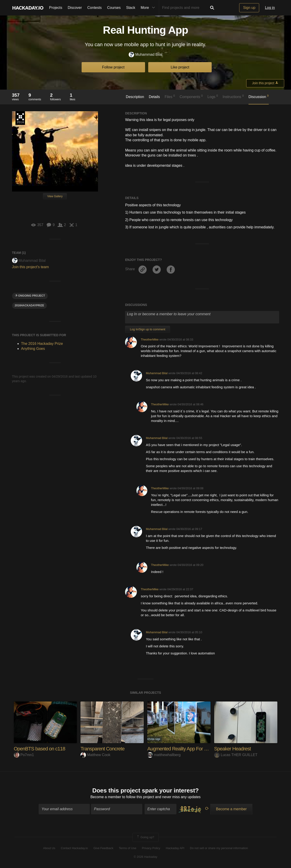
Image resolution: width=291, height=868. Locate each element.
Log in (270, 8)
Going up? (145, 837)
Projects (56, 8)
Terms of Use (128, 848)
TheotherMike (150, 339)
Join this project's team (30, 267)
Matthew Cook (95, 755)
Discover (75, 8)
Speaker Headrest (232, 749)
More (149, 8)
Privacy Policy (151, 848)
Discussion (259, 96)
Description (135, 97)
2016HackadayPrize (30, 305)
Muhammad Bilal (145, 55)
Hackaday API (175, 848)
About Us (49, 848)
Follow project (113, 67)
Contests (94, 8)
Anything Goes (33, 349)
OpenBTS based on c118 (40, 749)
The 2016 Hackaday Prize (20, 118)
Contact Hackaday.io (74, 848)
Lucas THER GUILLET (236, 755)
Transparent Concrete (102, 749)
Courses (114, 8)
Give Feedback (103, 848)
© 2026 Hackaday (145, 857)
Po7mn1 (24, 755)
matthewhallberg (164, 755)
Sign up (249, 8)
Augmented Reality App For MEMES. (185, 749)
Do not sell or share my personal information (219, 848)
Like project (180, 67)
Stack (131, 8)
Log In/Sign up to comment (147, 329)
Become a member (106, 797)
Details (154, 97)
